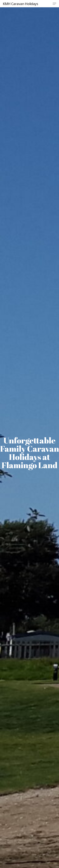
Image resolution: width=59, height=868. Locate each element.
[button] (54, 4)
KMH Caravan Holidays (20, 4)
